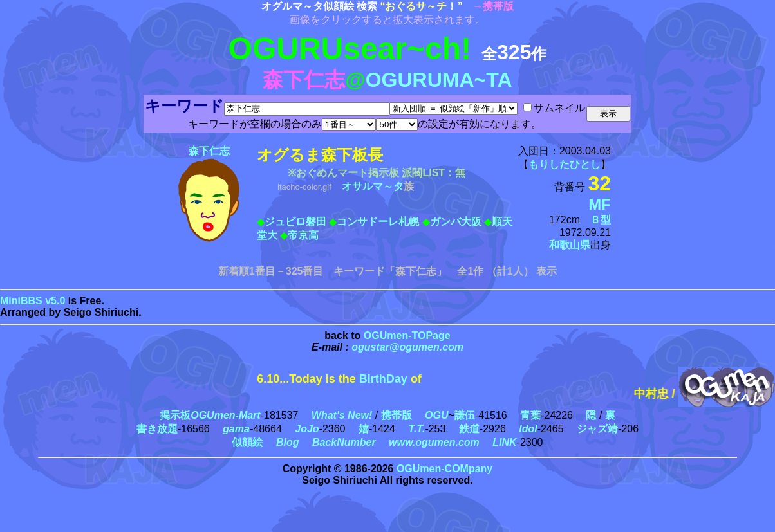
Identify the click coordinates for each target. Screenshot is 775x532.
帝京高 (303, 235)
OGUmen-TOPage (407, 335)
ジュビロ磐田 (295, 222)
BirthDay (383, 379)
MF (600, 204)
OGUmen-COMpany (444, 469)
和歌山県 (570, 245)
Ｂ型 (601, 220)
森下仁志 (209, 151)
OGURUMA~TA (439, 80)
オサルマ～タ (373, 186)
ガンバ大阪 (456, 222)
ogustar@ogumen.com (407, 347)
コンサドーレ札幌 (378, 222)
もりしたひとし (565, 164)
